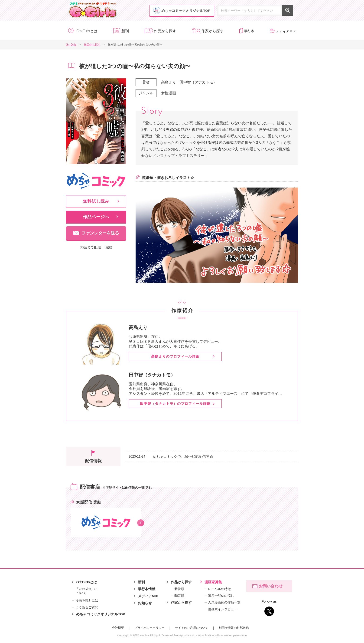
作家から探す (212, 31)
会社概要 (118, 628)
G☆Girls (93, 10)
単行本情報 (147, 589)
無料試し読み (96, 201)
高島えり (169, 82)
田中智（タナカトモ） (198, 82)
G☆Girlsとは (87, 31)
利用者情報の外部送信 (234, 628)
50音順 (179, 596)
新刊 (125, 31)
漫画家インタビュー (223, 609)
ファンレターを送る (100, 233)
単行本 (249, 31)
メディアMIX (286, 31)
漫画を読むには (87, 600)
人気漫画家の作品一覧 (224, 602)
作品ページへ (96, 217)
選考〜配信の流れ (221, 596)
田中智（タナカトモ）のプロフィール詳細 (175, 404)
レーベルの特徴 (219, 589)
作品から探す (165, 31)
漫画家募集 (213, 582)
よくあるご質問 (87, 607)
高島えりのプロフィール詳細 (175, 356)
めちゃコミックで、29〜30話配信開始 (183, 457)
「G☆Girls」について (85, 591)
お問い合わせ (271, 586)
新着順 (179, 589)
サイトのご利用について (192, 628)
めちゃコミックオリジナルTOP (186, 11)
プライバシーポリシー (149, 628)
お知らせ (145, 603)
